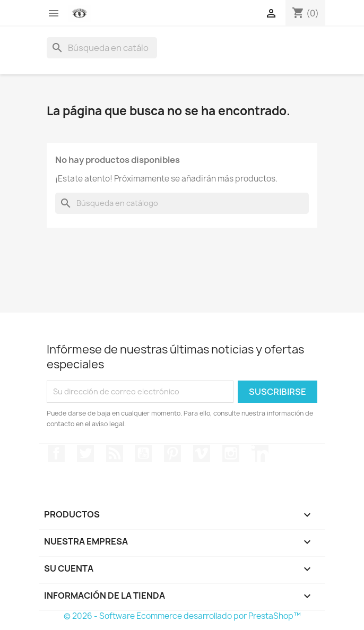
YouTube (143, 453)
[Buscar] (102, 48)
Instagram (231, 453)
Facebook (56, 453)
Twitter (85, 453)
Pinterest (172, 453)
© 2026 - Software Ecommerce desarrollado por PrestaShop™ (182, 616)
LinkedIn (260, 453)
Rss (115, 453)
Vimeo (202, 453)
